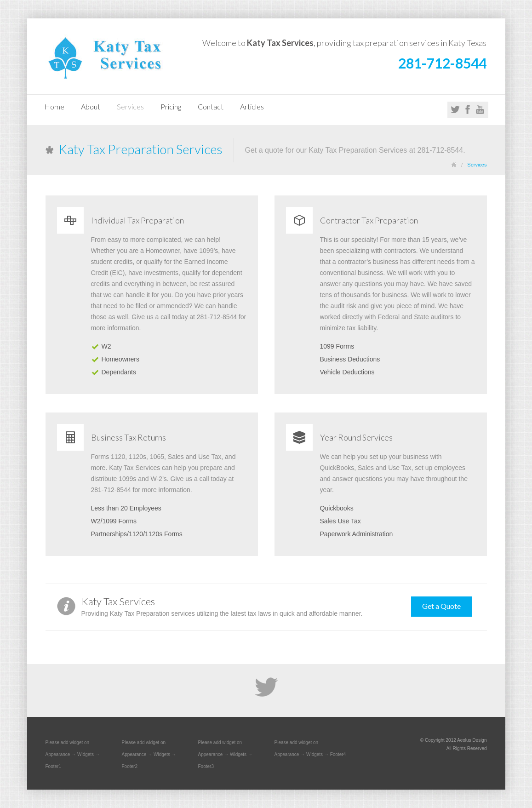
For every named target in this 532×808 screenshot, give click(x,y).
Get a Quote (441, 606)
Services (130, 106)
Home (54, 106)
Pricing (171, 106)
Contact (211, 106)
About (91, 106)
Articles (252, 106)
